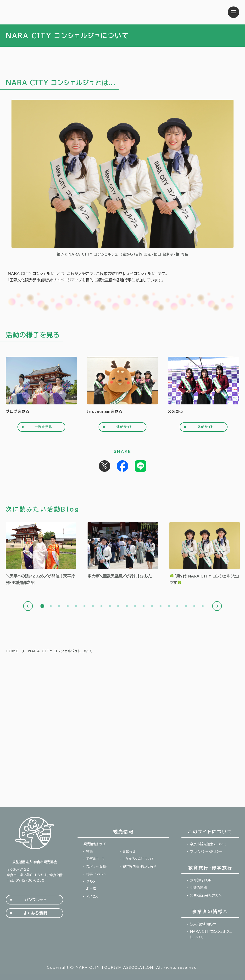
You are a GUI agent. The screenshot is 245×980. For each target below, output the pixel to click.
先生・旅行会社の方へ (206, 895)
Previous (28, 606)
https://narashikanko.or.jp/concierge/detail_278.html (41, 554)
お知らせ (129, 852)
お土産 (91, 889)
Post (105, 466)
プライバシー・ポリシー (206, 852)
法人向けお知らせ (203, 924)
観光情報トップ (94, 844)
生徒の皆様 (198, 888)
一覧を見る (43, 427)
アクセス (92, 896)
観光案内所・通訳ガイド (139, 867)
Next (217, 606)
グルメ (91, 881)
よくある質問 (36, 913)
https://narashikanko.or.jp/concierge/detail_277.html (123, 551)
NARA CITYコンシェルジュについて (211, 934)
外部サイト (124, 427)
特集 (89, 852)
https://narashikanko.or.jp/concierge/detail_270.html (205, 554)
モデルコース (96, 859)
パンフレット (36, 900)
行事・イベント (96, 874)
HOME (12, 651)
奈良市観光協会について (208, 844)
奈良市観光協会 (36, 12)
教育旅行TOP (201, 880)
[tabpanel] (41, 554)
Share (122, 466)
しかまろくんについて (138, 859)
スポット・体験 (96, 867)
